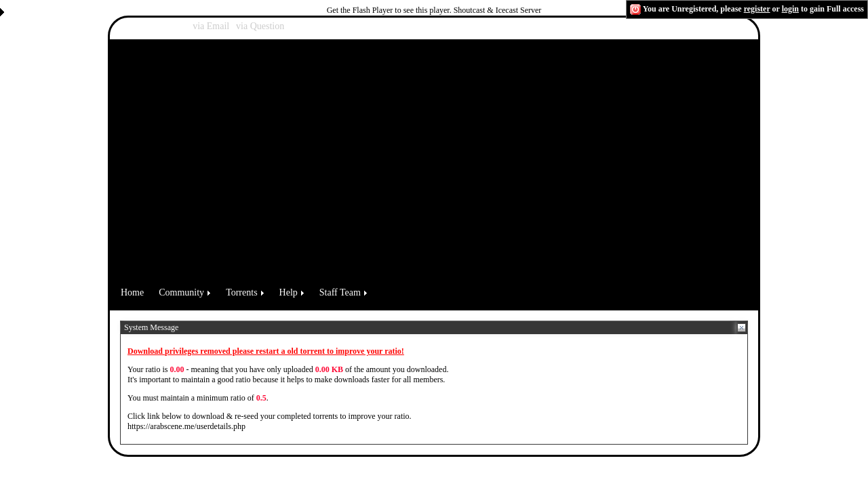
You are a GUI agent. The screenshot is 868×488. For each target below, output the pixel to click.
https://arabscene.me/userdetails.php (186, 426)
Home (132, 292)
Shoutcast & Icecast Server (498, 10)
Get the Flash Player (360, 10)
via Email (211, 26)
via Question (260, 26)
